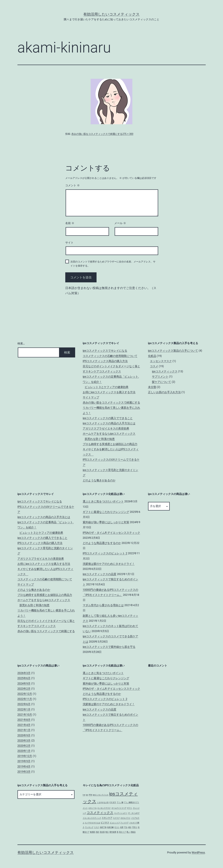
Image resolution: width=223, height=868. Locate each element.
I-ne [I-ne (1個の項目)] (84, 795)
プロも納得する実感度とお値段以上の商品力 (110, 444)
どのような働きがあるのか (99, 480)
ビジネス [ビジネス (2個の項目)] (105, 823)
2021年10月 (25, 715)
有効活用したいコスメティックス (111, 14)
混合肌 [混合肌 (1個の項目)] (102, 832)
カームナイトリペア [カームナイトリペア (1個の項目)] (119, 808)
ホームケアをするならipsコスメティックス (109, 434)
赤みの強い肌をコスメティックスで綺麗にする (97, 134)
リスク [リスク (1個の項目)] (96, 827)
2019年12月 (25, 756)
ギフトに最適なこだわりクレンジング (106, 512)
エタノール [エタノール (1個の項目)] (93, 808)
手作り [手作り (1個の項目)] (135, 827)
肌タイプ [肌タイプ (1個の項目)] (123, 832)
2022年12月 (25, 694)
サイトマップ (91, 397)
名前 (70, 223)
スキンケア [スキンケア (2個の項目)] (107, 818)
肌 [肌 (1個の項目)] (118, 832)
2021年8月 (24, 720)
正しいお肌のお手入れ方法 (164, 392)
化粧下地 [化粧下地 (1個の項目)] (103, 827)
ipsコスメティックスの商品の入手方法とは (109, 423)
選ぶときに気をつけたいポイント (103, 501)
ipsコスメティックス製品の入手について (173, 351)
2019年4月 (24, 766)
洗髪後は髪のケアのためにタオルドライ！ (109, 564)
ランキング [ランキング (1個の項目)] (89, 827)
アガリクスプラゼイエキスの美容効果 (106, 428)
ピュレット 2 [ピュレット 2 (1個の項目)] (115, 823)
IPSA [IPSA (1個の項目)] (91, 795)
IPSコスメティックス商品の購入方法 (105, 361)
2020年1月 (24, 751)
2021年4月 (24, 725)
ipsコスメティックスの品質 (100, 574)
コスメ (154, 366)
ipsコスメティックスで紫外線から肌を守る (109, 647)
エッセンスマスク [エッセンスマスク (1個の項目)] (104, 808)
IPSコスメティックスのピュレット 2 (105, 553)
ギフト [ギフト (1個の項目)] (130, 808)
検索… (21, 343)
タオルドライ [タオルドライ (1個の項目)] (125, 818)
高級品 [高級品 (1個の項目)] (133, 832)
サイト (69, 243)
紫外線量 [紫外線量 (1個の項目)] (113, 832)
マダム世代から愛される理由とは (103, 605)
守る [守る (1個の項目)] (126, 827)
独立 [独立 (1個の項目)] (107, 832)
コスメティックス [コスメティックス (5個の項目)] (100, 813)
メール (120, 223)
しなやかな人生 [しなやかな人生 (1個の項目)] (103, 802)
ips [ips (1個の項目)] (87, 795)
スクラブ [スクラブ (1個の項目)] (116, 818)
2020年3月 (24, 740)
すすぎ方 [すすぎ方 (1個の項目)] (113, 802)
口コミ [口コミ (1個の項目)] (117, 827)
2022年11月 (25, 699)
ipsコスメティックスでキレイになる (105, 351)
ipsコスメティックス (165, 371)
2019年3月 (24, 772)
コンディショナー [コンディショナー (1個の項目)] (121, 813)
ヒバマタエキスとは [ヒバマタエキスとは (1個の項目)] (93, 823)
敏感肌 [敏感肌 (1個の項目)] (93, 832)
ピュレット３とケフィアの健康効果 (107, 387)
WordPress (198, 852)
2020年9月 (24, 735)
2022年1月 (24, 709)
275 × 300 (128, 134)
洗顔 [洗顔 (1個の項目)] (97, 832)
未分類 (152, 387)
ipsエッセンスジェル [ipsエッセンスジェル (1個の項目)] (101, 795)
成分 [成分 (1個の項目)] (130, 827)
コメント (72, 185)
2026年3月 (24, 673)
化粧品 (152, 356)
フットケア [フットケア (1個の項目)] (124, 823)
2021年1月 (24, 730)
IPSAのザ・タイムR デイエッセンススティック (111, 533)
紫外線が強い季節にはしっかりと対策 (106, 522)
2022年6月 (24, 704)
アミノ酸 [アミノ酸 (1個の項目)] (120, 802)
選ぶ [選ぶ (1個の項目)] (128, 832)
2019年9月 (24, 761)
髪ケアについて (162, 382)
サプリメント (160, 376)
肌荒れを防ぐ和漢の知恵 (100, 439)
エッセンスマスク (161, 361)
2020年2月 (24, 746)
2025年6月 (24, 678)
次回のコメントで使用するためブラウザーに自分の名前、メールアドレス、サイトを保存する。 (113, 264)
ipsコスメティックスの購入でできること (108, 418)
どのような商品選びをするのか (102, 543)
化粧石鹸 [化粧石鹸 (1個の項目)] (110, 827)
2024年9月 (24, 683)
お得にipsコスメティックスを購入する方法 (109, 392)
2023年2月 (24, 689)
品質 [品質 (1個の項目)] (122, 827)
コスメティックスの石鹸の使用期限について (110, 356)
